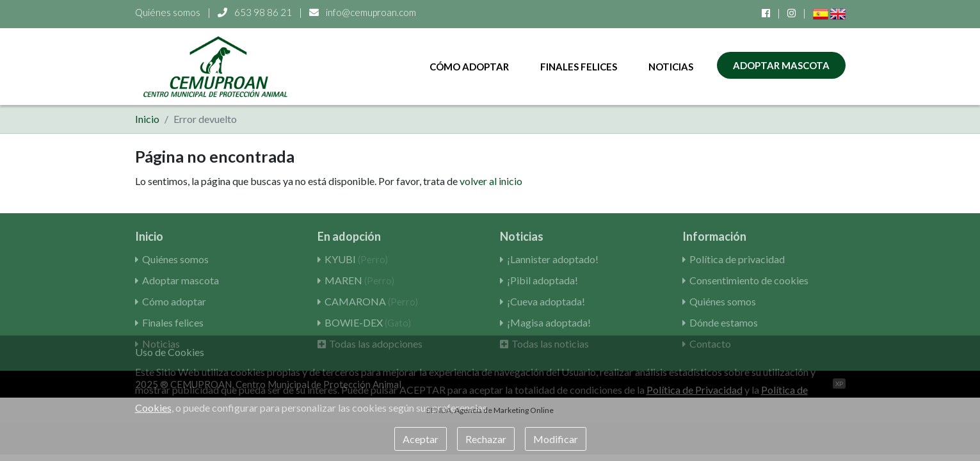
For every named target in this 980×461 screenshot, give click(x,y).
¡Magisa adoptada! (549, 322)
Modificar (556, 439)
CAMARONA (371, 301)
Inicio (147, 119)
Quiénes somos (168, 12)
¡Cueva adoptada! (546, 301)
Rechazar (486, 439)
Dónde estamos (724, 322)
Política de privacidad (737, 259)
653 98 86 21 (256, 12)
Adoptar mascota (781, 65)
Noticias (671, 67)
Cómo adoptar (469, 67)
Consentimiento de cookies (749, 280)
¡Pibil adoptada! (542, 280)
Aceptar (421, 439)
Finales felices (579, 67)
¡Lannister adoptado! (553, 259)
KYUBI (356, 259)
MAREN (359, 280)
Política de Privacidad (695, 390)
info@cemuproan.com (363, 12)
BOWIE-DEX (368, 322)
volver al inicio (491, 181)
